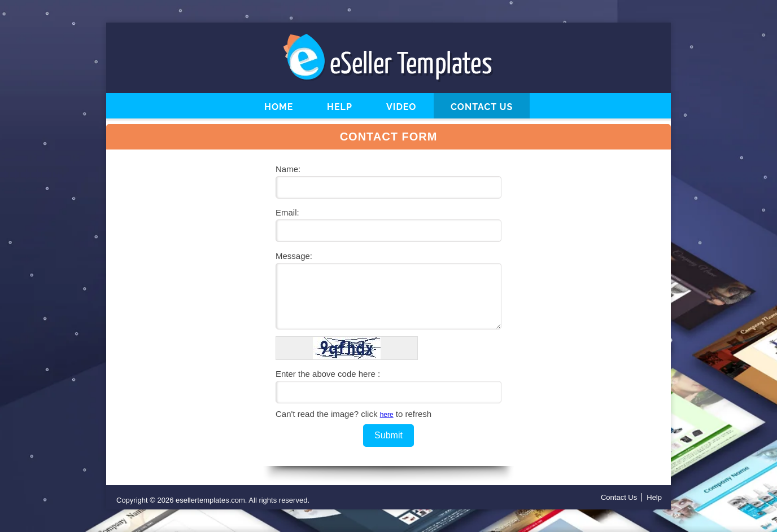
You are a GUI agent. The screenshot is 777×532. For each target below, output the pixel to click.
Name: (288, 169)
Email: (287, 212)
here (387, 415)
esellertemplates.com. (211, 500)
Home (279, 107)
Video (401, 107)
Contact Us (482, 107)
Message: (294, 256)
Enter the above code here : (328, 374)
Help (340, 107)
